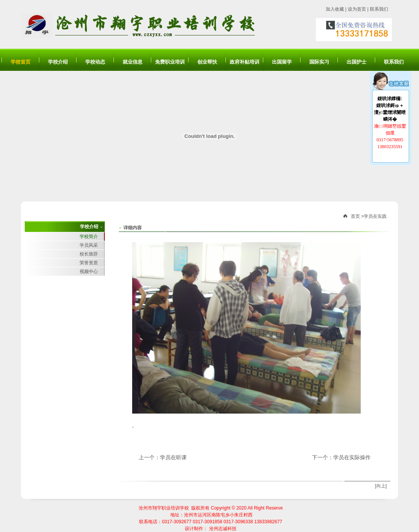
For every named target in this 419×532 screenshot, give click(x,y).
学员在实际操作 (352, 457)
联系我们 (379, 9)
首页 (355, 216)
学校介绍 (58, 62)
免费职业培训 (170, 62)
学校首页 (21, 62)
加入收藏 (335, 9)
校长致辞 (89, 254)
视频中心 (89, 272)
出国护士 (357, 62)
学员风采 (89, 245)
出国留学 (282, 62)
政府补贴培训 (245, 62)
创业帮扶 (207, 62)
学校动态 (95, 62)
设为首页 (357, 9)
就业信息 (133, 62)
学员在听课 (173, 457)
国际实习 (319, 62)
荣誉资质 (89, 263)
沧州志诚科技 (223, 529)
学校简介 (89, 236)
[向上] (381, 486)
